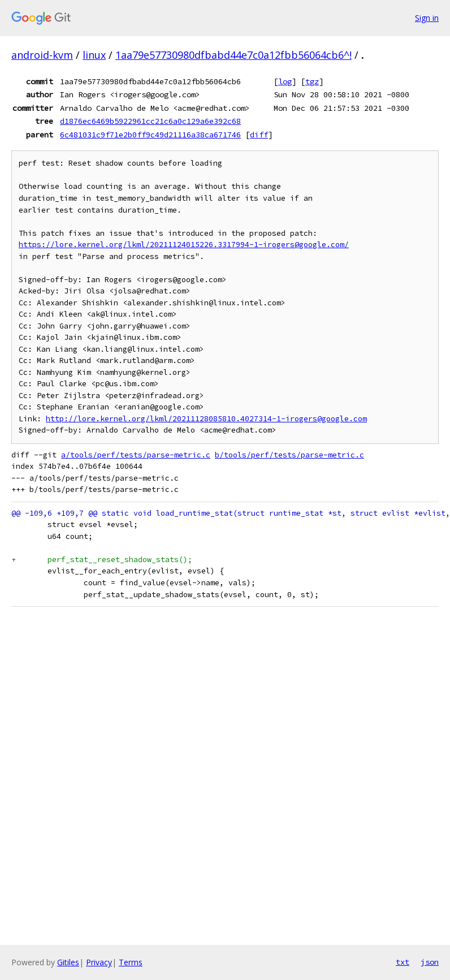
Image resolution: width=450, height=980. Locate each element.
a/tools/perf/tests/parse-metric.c (136, 455)
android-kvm (42, 55)
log (285, 81)
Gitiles (68, 962)
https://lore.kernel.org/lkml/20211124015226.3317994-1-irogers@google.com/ (184, 245)
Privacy (99, 962)
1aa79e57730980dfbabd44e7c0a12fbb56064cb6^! (233, 55)
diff (259, 135)
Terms (131, 962)
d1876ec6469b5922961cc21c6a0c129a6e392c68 (150, 121)
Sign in (427, 18)
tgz (312, 81)
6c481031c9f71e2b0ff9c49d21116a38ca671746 (150, 135)
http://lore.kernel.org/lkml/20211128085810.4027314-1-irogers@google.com (206, 419)
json (430, 962)
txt (403, 962)
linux (94, 55)
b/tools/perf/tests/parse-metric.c (289, 455)
